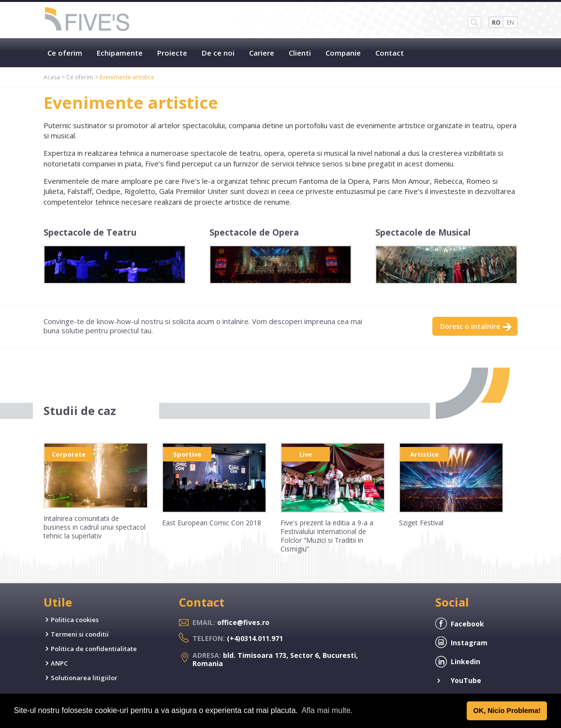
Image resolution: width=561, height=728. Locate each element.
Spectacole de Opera (254, 232)
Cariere (262, 53)
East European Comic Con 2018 (212, 523)
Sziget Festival (421, 523)
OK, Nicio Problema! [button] (507, 711)
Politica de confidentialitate (94, 649)
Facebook (467, 624)
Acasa (52, 77)
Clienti (300, 53)
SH (474, 22)
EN (510, 22)
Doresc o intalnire (470, 326)
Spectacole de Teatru (90, 232)
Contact (390, 53)
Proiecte (172, 53)
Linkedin (465, 661)
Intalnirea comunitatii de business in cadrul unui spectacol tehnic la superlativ (95, 527)
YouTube (466, 680)
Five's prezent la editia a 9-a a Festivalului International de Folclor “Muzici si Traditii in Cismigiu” (327, 536)
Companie (343, 53)
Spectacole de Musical (423, 232)
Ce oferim (65, 53)
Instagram (469, 643)
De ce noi (218, 53)
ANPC (59, 663)
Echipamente (120, 53)
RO (496, 22)
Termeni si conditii (80, 634)
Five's (88, 20)
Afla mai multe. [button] (327, 710)
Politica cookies (75, 620)
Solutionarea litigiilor (84, 678)
